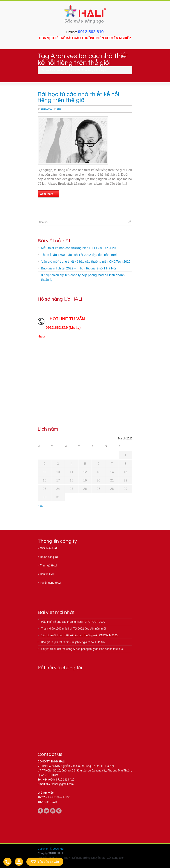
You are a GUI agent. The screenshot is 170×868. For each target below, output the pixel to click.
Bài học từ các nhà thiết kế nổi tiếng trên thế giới (79, 97)
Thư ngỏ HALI (48, 566)
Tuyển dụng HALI (51, 583)
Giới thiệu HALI (49, 548)
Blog (59, 109)
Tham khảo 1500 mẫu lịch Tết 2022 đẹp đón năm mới (79, 255)
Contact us (50, 754)
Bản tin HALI (48, 574)
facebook (40, 811)
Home (60, 70)
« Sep (41, 506)
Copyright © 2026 (49, 849)
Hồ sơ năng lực (49, 557)
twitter (46, 811)
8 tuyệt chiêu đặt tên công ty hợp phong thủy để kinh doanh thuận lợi (83, 277)
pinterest (59, 811)
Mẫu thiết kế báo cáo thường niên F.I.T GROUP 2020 (78, 248)
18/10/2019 (46, 109)
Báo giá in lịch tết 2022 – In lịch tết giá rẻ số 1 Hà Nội (78, 268)
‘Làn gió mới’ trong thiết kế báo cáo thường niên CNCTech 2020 (86, 262)
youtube (53, 811)
